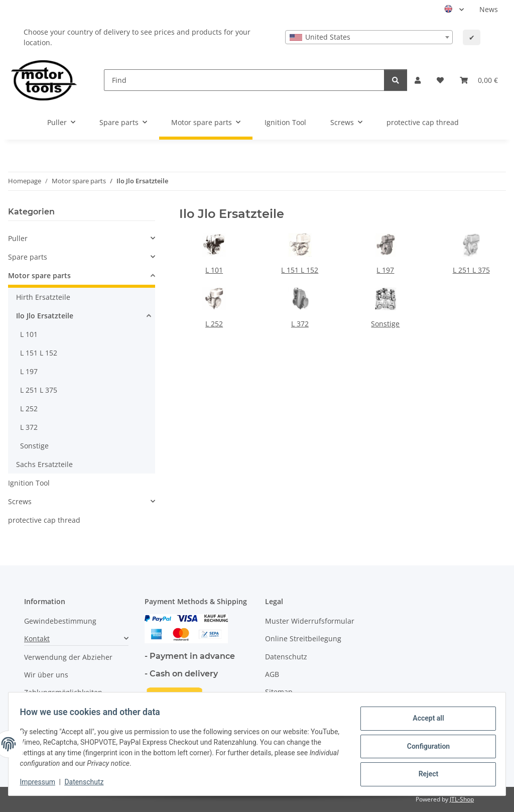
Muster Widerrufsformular (310, 621)
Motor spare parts (39, 275)
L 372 (300, 324)
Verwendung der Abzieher (68, 657)
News (489, 9)
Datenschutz (89, 782)
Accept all (424, 720)
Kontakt (37, 639)
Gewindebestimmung (60, 621)
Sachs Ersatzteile (44, 464)
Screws (20, 501)
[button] (418, 80)
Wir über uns (46, 675)
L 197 (385, 270)
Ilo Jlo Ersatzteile (45, 316)
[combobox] (369, 37)
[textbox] (369, 37)
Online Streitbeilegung (303, 639)
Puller (18, 238)
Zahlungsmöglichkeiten (63, 692)
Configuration (423, 746)
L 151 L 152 (300, 270)
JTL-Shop (462, 799)
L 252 (214, 324)
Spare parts (28, 257)
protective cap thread (44, 520)
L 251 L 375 (471, 270)
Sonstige (385, 324)
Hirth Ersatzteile (43, 297)
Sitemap (279, 692)
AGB (272, 674)
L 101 (214, 270)
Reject (424, 772)
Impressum (42, 782)
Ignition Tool (29, 483)
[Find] (244, 80)
